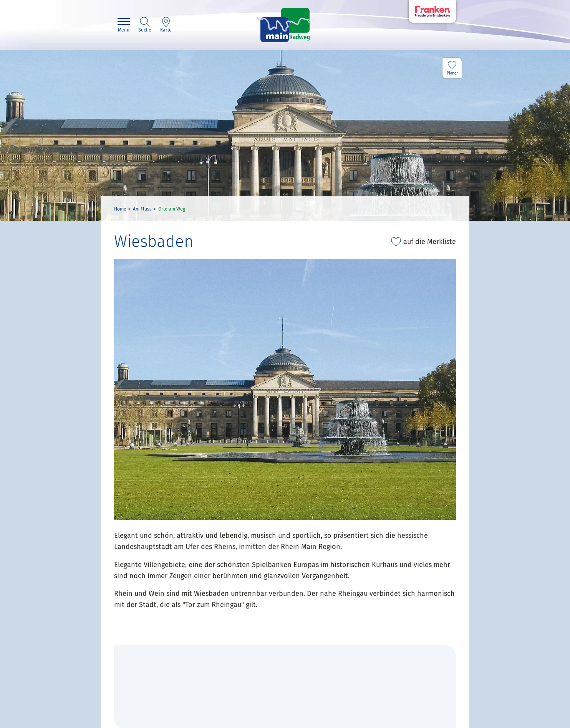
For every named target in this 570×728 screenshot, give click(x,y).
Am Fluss (142, 209)
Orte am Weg (172, 209)
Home (120, 209)
